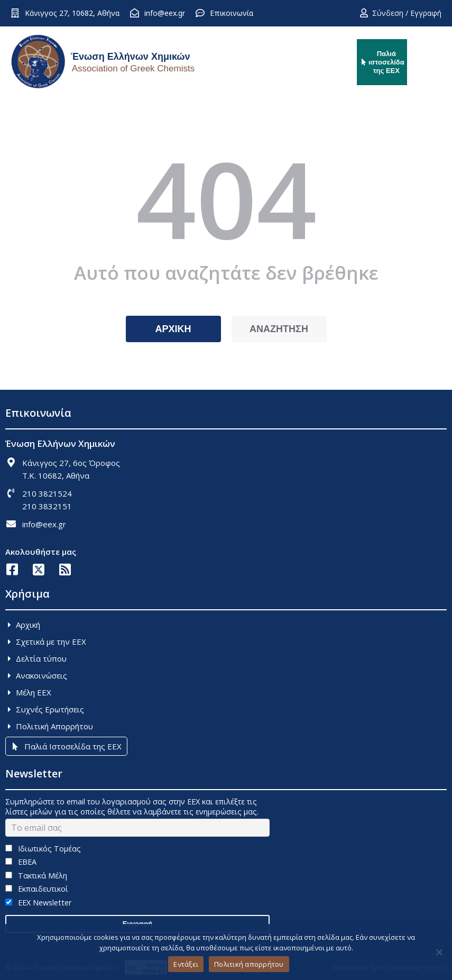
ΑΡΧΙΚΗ (173, 329)
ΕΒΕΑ (21, 862)
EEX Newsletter (38, 903)
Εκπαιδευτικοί (37, 889)
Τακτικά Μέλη (36, 876)
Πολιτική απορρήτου (249, 964)
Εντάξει (186, 964)
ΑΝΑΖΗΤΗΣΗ (279, 329)
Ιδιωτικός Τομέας (43, 849)
